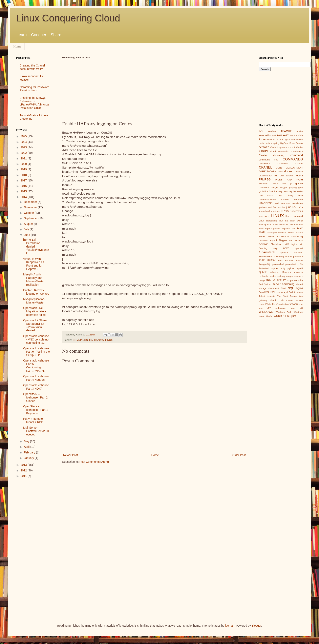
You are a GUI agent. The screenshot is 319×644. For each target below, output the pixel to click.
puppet (274, 268)
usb (282, 300)
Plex (280, 260)
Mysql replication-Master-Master (34, 301)
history (290, 195)
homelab (285, 199)
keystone (275, 211)
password (298, 256)
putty (283, 268)
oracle (289, 256)
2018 (24, 175)
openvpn (284, 253)
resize (273, 276)
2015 (24, 191)
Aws (279, 135)
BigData (284, 143)
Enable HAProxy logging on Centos (36, 292)
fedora (299, 176)
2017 (24, 180)
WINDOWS (266, 312)
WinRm (269, 316)
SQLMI (299, 288)
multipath (263, 240)
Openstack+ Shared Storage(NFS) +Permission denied (36, 325)
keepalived (264, 211)
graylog (293, 188)
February (30, 452)
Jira (283, 207)
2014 (24, 197)
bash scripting (272, 143)
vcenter (290, 300)
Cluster (263, 155)
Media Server (295, 233)
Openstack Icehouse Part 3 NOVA (36, 387)
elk (276, 176)
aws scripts (296, 135)
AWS (286, 135)
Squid (262, 292)
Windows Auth (284, 312)
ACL (261, 131)
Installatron (297, 203)
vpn (261, 308)
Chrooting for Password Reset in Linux (35, 89)
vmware (294, 304)
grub (301, 188)
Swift (291, 292)
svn (278, 292)
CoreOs (299, 163)
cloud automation (280, 151)
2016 (24, 186)
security (299, 280)
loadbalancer (296, 225)
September (31, 218)
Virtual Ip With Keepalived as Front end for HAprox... (34, 264)
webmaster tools (285, 308)
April (27, 447)
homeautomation (267, 199)
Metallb (262, 236)
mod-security (282, 236)
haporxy (278, 191)
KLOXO (285, 211)
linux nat (283, 221)
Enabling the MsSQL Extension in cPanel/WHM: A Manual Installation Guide (35, 103)
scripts (290, 280)
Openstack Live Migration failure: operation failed (35, 311)
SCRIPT (281, 280)
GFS (284, 183)
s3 (274, 280)
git (291, 183)
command (297, 155)
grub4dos (264, 191)
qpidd (300, 268)
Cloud (263, 151)
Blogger (256, 626)
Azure (262, 139)
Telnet (262, 296)
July (27, 229)
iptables (263, 207)
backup (299, 139)
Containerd (264, 163)
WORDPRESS (282, 316)
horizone (299, 199)
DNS (280, 172)
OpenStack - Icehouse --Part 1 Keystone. (36, 410)
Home (17, 46)
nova (286, 248)
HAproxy (99, 340)
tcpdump (299, 292)
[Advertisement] (154, 89)
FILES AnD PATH (289, 180)
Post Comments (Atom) (94, 462)
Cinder (300, 147)
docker (289, 171)
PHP (262, 260)
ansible (272, 131)
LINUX (109, 340)
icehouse (285, 203)
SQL (291, 288)
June (27, 235)
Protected (264, 268)
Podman (289, 260)
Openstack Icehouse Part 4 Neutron (36, 378)
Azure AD (271, 139)
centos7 (264, 147)
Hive (301, 195)
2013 (24, 465)
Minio (271, 236)
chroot (292, 147)
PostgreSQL (265, 264)
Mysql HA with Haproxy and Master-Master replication (34, 279)
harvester (298, 191)
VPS (269, 308)
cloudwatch (297, 151)
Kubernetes (296, 211)
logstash (286, 229)
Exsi (282, 176)
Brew (292, 143)
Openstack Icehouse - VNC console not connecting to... (36, 339)
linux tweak (297, 221)
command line (269, 160)
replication (264, 276)
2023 (24, 147)
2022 (24, 153)
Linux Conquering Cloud (68, 18)
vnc (301, 304)
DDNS (279, 168)
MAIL (262, 232)
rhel (269, 280)
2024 (24, 142)
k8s (295, 207)
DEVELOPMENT (294, 168)
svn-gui (284, 292)
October (29, 213)
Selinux (268, 284)
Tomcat (294, 296)
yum (294, 316)
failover (290, 176)
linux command (294, 216)
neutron (264, 244)
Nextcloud (277, 244)
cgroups (283, 147)
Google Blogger (279, 188)
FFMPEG (265, 179)
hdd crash (266, 195)
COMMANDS (80, 340)
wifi (301, 308)
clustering (279, 155)
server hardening (284, 284)
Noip (275, 248)
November (31, 207)
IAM (277, 203)
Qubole (263, 272)
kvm (261, 216)
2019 (24, 169)
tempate (271, 296)
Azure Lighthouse (286, 139)
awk (274, 135)
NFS (287, 244)
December (31, 202)
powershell (278, 264)
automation (265, 135)
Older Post (239, 455)
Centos (299, 143)
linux (267, 216)
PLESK (271, 260)
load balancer (281, 225)
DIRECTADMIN (268, 172)
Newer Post (70, 455)
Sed (261, 284)
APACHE (286, 131)
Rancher (287, 272)
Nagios (283, 240)
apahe (300, 131)
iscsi (270, 207)
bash (261, 143)
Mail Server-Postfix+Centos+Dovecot (36, 431)
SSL (273, 292)
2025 (24, 136)
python (291, 268)
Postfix (299, 260)
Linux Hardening (268, 221)
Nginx (294, 244)
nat (291, 240)
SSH (268, 292)
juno (289, 207)
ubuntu (273, 300)
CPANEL (265, 167)
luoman (230, 626)
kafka (300, 207)
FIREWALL (264, 183)
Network (299, 240)
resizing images (285, 276)
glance (299, 183)
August (29, 224)
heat (280, 195)
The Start (283, 296)
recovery (299, 272)
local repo (264, 229)
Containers (282, 163)
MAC (300, 229)
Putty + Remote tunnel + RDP (33, 420)
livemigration (265, 225)
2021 (24, 158)
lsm (294, 229)
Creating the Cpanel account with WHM (32, 67)
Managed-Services (277, 233)
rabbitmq (275, 272)
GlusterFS (264, 188)
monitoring (297, 236)
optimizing (279, 256)
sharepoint (274, 288)
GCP (276, 183)
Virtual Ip (271, 304)
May (27, 441)
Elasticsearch (266, 176)
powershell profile (294, 264)
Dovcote (299, 172)
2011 (24, 476)
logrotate (276, 229)
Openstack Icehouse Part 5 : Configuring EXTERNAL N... (36, 366)
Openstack (267, 252)
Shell (284, 288)
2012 (24, 470)
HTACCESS (266, 203)
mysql (273, 240)
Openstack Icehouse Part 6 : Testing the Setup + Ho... (36, 352)
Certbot (274, 147)
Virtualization (282, 304)
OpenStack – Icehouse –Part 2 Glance (35, 397)
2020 (24, 164)
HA (91, 340)
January (29, 458)
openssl (299, 248)
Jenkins (277, 207)
